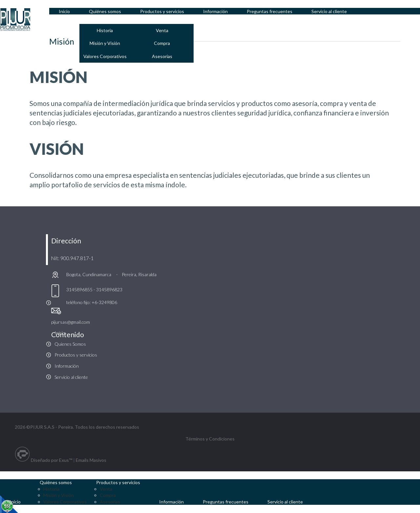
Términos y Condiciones (210, 439)
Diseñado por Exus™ (52, 460)
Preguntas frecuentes (228, 502)
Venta (164, 30)
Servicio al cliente (71, 377)
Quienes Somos (70, 344)
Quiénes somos (57, 482)
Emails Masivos (91, 460)
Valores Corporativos (106, 56)
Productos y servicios (76, 355)
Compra (164, 43)
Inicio (60, 333)
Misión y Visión (106, 43)
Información (67, 366)
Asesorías (164, 56)
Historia (106, 30)
